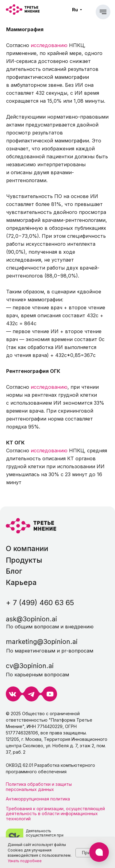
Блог (14, 571)
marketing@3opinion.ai (42, 642)
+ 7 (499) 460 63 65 (40, 603)
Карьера (21, 582)
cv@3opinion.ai (30, 666)
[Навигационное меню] (103, 12)
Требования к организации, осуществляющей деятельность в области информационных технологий (55, 814)
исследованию (49, 45)
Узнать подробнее (25, 861)
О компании (27, 548)
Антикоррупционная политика (38, 799)
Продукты (24, 560)
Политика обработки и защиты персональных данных (39, 787)
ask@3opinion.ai (31, 619)
